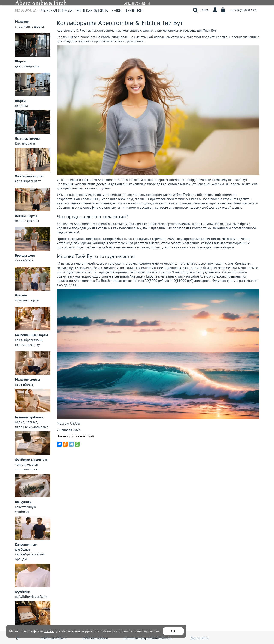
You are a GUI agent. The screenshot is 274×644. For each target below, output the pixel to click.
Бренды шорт (25, 255)
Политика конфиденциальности (147, 638)
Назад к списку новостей (75, 436)
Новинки (134, 10)
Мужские (22, 21)
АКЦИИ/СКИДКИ (137, 3)
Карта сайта (200, 638)
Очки (117, 10)
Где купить (23, 502)
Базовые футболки (29, 417)
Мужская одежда (57, 10)
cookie (49, 631)
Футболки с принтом (31, 459)
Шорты (20, 61)
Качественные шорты (31, 335)
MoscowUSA (26, 9)
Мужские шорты (27, 379)
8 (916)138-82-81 (244, 10)
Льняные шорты (27, 138)
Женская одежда (92, 10)
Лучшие (21, 295)
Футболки (23, 592)
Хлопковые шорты (29, 176)
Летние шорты (26, 216)
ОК (173, 631)
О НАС (205, 10)
